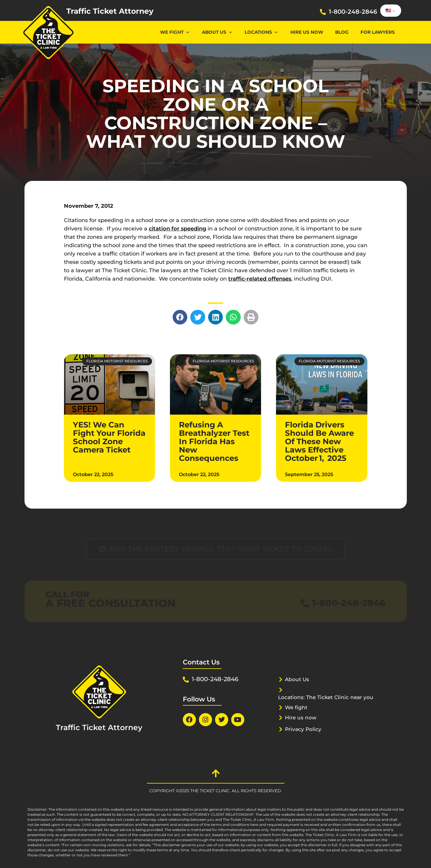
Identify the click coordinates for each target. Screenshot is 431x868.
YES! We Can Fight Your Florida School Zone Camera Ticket (109, 437)
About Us (217, 32)
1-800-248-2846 (353, 12)
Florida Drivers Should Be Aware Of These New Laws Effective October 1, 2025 (319, 441)
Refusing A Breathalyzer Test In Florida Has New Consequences (214, 441)
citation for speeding (177, 229)
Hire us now (307, 32)
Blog (342, 32)
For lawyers (378, 32)
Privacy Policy (303, 729)
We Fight (175, 32)
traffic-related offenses (260, 279)
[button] (180, 317)
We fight (296, 707)
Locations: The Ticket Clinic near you (326, 697)
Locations (261, 32)
